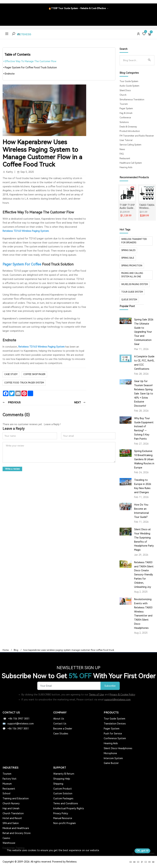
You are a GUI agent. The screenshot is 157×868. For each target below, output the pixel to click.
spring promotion (132, 266)
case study (11, 374)
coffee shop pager (34, 374)
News (122, 149)
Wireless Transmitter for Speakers (134, 241)
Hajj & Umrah (126, 113)
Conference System (115, 738)
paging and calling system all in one (132, 275)
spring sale (128, 258)
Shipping (58, 784)
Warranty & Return (64, 774)
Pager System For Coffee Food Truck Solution (31, 67)
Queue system (129, 300)
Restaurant (125, 158)
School (6, 793)
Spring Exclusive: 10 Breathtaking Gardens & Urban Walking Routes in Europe (144, 459)
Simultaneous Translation (132, 100)
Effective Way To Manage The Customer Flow (31, 61)
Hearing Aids (126, 167)
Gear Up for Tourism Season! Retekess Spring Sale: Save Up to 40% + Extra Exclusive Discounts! (144, 393)
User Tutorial (126, 140)
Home (6, 650)
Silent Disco (125, 90)
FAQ (122, 154)
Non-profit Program (65, 823)
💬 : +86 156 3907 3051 (16, 729)
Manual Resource (63, 818)
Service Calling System (130, 145)
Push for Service (113, 734)
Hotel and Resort (12, 818)
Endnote (10, 74)
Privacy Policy (61, 813)
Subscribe (110, 686)
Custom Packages (63, 798)
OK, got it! (142, 851)
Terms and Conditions (66, 803)
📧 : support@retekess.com (18, 724)
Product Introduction (130, 131)
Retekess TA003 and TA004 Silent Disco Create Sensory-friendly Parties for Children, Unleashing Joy (144, 575)
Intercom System (113, 758)
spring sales (128, 250)
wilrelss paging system (135, 284)
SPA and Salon (11, 823)
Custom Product (63, 789)
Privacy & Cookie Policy (122, 695)
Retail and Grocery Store (17, 833)
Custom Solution (63, 793)
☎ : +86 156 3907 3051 (16, 719)
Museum (7, 784)
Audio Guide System (129, 86)
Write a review (13, 469)
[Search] (134, 60)
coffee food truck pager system (24, 382)
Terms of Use (96, 695)
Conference (125, 118)
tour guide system (132, 292)
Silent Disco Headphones (118, 748)
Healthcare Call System (131, 163)
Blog (16, 650)
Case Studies (61, 734)
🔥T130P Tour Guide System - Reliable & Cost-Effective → (78, 8)
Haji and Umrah (11, 808)
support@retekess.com (117, 700)
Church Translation (13, 813)
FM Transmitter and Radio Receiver (137, 136)
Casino (6, 838)
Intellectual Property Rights (69, 808)
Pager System (126, 109)
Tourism (124, 104)
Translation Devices (115, 724)
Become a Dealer (63, 729)
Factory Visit (10, 779)
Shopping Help (62, 779)
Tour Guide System (129, 81)
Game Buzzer (111, 763)
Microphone (110, 753)
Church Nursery (11, 803)
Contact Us (60, 724)
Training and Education (16, 798)
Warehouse (9, 843)
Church (123, 95)
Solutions (124, 122)
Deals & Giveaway (128, 127)
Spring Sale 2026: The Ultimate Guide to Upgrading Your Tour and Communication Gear (144, 332)
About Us (59, 719)
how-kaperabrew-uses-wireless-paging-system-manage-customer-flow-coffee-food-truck (69, 650)
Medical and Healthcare (16, 828)
